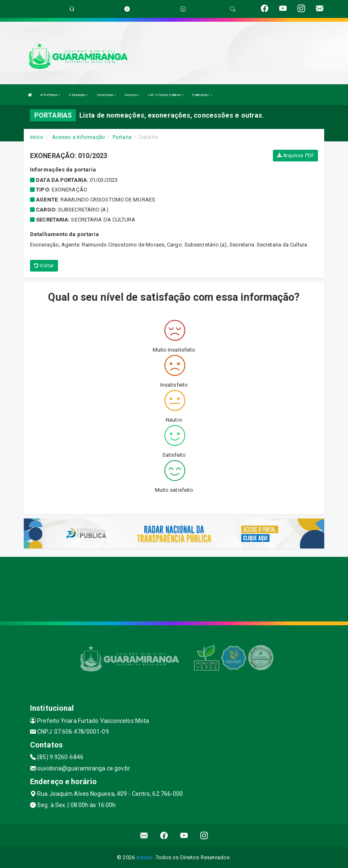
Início (37, 137)
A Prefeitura (50, 95)
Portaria (122, 137)
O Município (79, 95)
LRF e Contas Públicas (166, 95)
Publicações (202, 95)
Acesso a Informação (79, 137)
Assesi (145, 857)
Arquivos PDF (295, 156)
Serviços (132, 95)
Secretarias (106, 95)
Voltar (44, 266)
